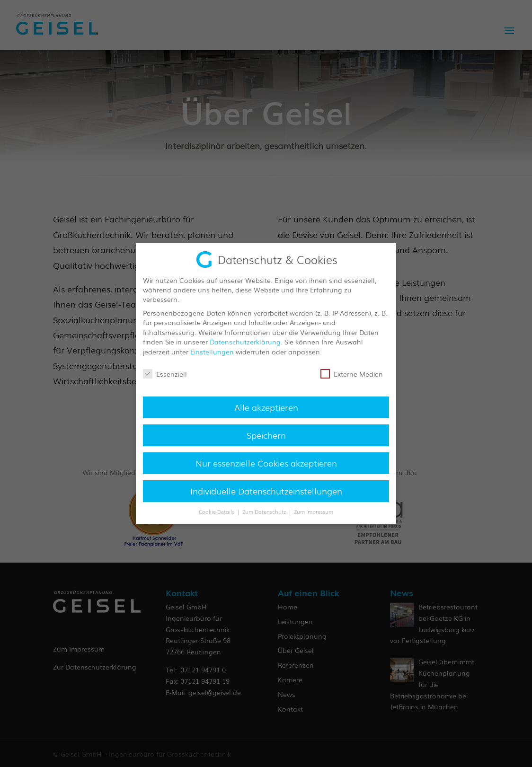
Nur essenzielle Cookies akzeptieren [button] (266, 463)
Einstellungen (212, 352)
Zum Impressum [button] (314, 512)
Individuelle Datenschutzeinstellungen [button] (266, 491)
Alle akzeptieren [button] (266, 407)
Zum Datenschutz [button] (265, 512)
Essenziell (165, 374)
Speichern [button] (266, 435)
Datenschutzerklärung (245, 342)
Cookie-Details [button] (217, 512)
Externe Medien (352, 374)
